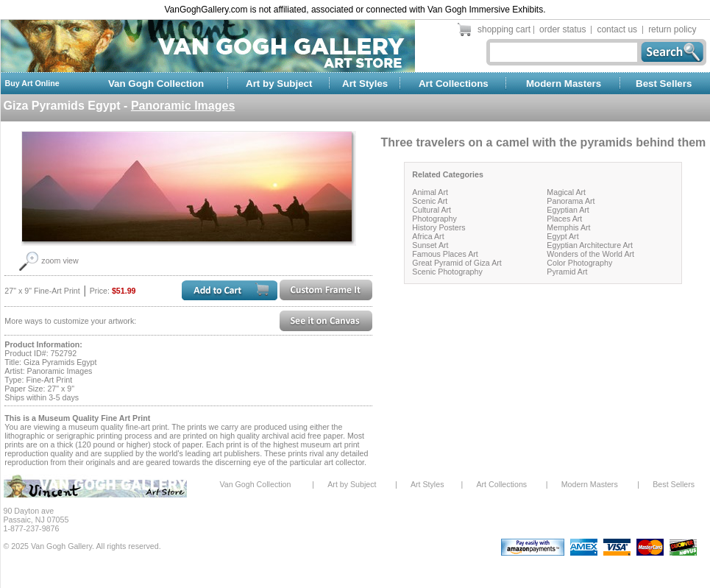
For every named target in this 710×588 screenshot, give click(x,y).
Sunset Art (430, 245)
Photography (434, 219)
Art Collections (454, 84)
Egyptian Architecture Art (590, 245)
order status (562, 29)
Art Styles (365, 84)
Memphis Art (568, 227)
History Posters (439, 227)
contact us (617, 29)
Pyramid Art (567, 272)
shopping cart (504, 29)
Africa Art (428, 236)
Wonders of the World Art (590, 254)
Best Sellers (664, 84)
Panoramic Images (183, 106)
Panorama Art (571, 201)
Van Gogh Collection (156, 84)
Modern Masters (564, 84)
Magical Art (566, 192)
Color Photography (579, 263)
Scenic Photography (447, 272)
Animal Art (430, 192)
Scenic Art (430, 201)
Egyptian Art (568, 210)
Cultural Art (432, 210)
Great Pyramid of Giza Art (457, 263)
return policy (672, 29)
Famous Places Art (445, 254)
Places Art (564, 219)
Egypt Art (562, 236)
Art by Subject (279, 84)
